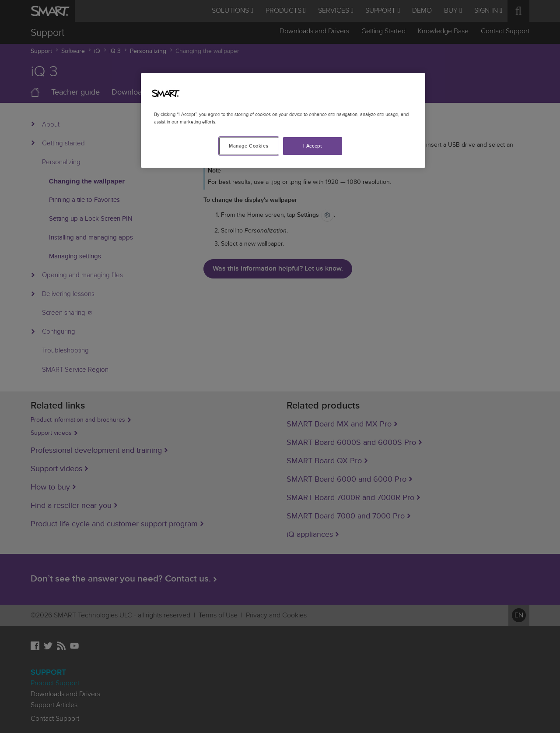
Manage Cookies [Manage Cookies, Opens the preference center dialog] (248, 146)
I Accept (313, 146)
